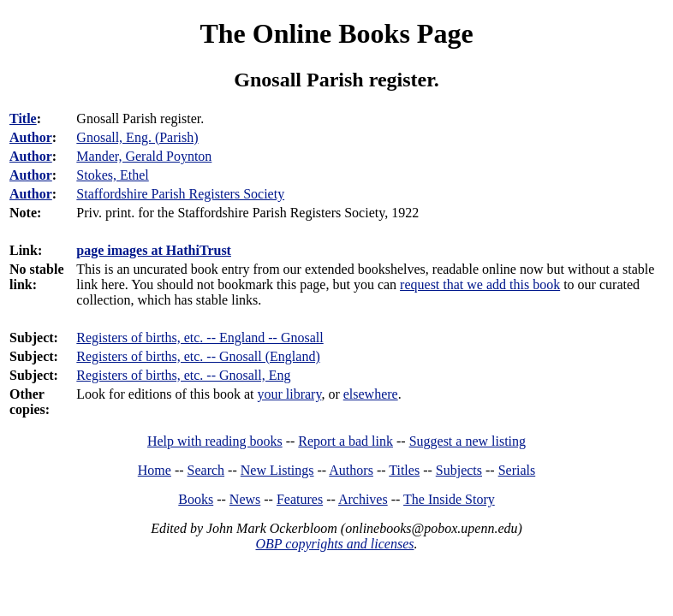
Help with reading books (215, 441)
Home (155, 470)
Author (31, 137)
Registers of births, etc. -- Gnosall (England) (198, 356)
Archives (363, 499)
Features (300, 499)
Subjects (459, 470)
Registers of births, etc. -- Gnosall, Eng (183, 375)
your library (289, 394)
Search (206, 470)
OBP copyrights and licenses (334, 544)
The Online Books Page (336, 33)
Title (23, 118)
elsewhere (371, 394)
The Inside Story (449, 499)
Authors (351, 470)
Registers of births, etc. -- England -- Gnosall (200, 338)
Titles (404, 470)
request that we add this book (480, 284)
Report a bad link (345, 441)
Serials (517, 470)
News (245, 499)
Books (196, 499)
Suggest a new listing (468, 441)
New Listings (277, 470)
